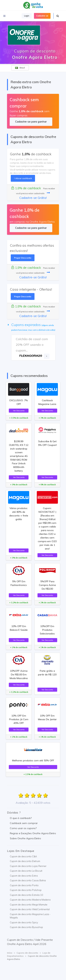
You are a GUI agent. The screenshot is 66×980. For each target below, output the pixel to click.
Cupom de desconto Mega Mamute (29, 905)
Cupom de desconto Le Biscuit (26, 871)
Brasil (20, 68)
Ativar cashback (23, 178)
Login (27, 16)
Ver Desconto (19, 411)
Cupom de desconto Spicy (24, 922)
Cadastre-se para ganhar (31, 122)
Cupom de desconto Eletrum (25, 861)
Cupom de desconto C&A (23, 856)
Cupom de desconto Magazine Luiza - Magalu (30, 916)
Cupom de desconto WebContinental (30, 909)
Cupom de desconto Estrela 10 (26, 895)
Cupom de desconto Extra (24, 876)
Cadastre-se (42, 16)
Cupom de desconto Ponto (24, 885)
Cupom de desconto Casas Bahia (28, 880)
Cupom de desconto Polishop (26, 890)
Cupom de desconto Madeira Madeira (30, 900)
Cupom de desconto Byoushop (26, 927)
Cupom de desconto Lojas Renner (28, 866)
